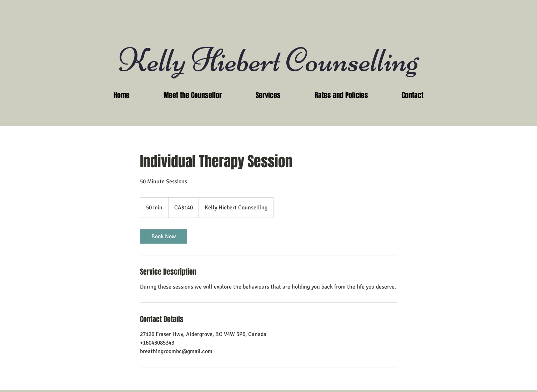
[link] (164, 236)
